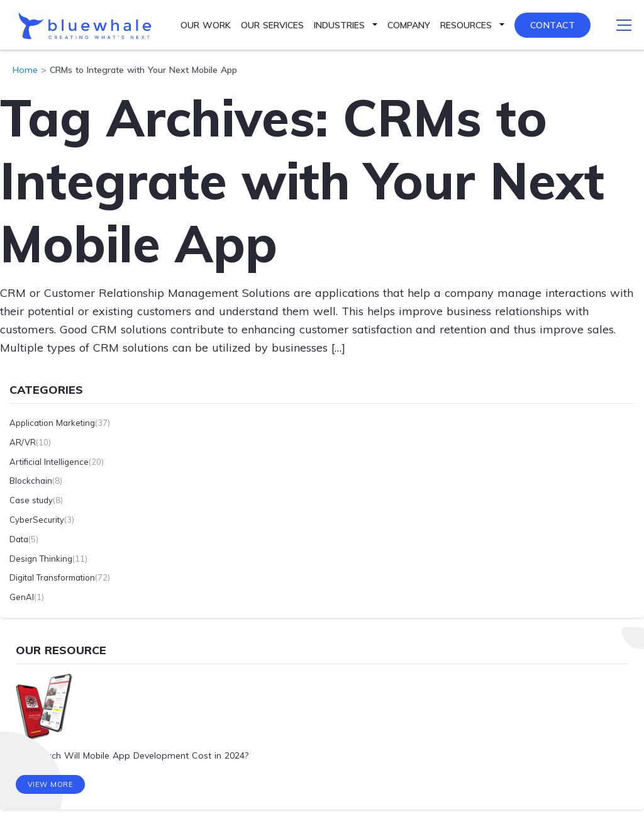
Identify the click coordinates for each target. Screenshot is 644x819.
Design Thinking (41, 559)
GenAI (22, 597)
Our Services (272, 25)
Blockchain (31, 481)
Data (19, 539)
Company (409, 25)
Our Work (206, 25)
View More (51, 784)
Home (25, 70)
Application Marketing (52, 423)
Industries (339, 25)
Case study (31, 500)
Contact (553, 25)
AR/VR (23, 442)
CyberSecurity (37, 520)
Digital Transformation (52, 577)
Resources (466, 25)
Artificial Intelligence (49, 462)
